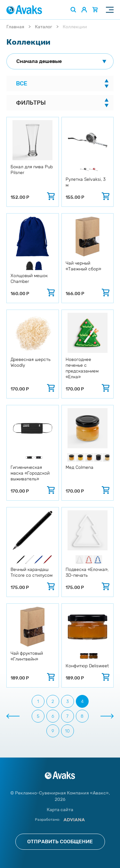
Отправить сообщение (60, 842)
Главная (15, 27)
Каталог (44, 27)
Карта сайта (60, 810)
